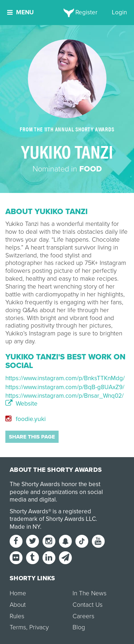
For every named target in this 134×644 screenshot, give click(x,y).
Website (21, 404)
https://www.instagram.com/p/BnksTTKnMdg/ (65, 378)
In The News (90, 593)
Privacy (39, 627)
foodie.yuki (26, 419)
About (18, 605)
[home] (67, 13)
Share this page (32, 437)
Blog (79, 627)
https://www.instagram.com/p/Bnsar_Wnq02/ (64, 396)
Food (91, 169)
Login (119, 12)
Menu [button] (20, 12)
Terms (18, 627)
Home (18, 593)
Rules (17, 616)
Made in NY (25, 527)
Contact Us (88, 605)
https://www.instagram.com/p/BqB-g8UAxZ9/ (65, 387)
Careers (83, 616)
